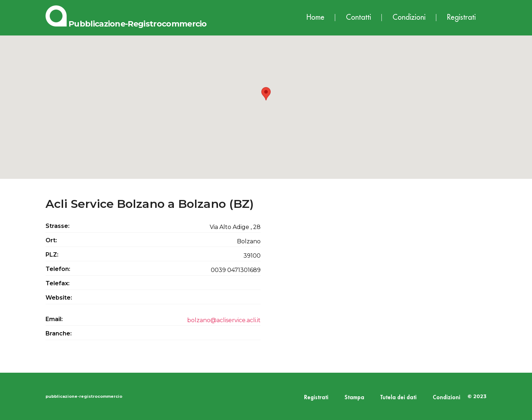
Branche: (59, 333)
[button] (266, 101)
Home (315, 17)
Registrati (461, 17)
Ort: (51, 240)
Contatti (358, 17)
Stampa (354, 398)
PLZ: (52, 255)
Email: (54, 319)
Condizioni (409, 17)
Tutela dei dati (398, 398)
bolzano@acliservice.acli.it (224, 320)
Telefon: (58, 269)
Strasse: (58, 226)
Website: (59, 298)
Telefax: (58, 283)
